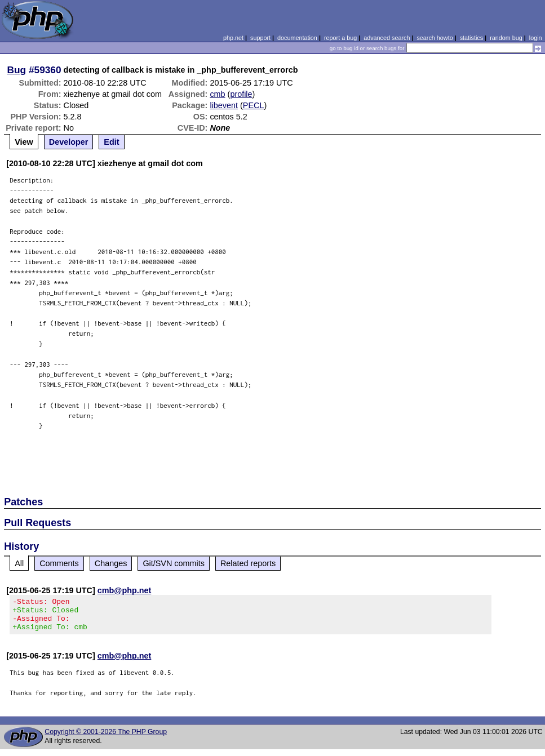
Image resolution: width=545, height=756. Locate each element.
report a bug (340, 38)
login (536, 38)
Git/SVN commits (174, 563)
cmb (217, 94)
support (260, 38)
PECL (254, 105)
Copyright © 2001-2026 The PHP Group (106, 739)
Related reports (248, 563)
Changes (111, 563)
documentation (297, 38)
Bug (17, 70)
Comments (59, 563)
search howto (435, 38)
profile (241, 94)
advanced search (387, 38)
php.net (233, 38)
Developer (69, 142)
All (19, 563)
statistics (471, 38)
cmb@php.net (125, 590)
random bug (506, 38)
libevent (224, 105)
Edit (111, 142)
